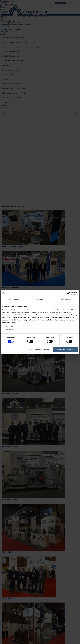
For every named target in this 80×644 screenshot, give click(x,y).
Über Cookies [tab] (66, 299)
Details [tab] (40, 299)
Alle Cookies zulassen (65, 350)
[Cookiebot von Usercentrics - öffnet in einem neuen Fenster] (68, 293)
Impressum (9, 327)
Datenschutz (9, 329)
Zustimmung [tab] (14, 299)
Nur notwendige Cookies (40, 350)
